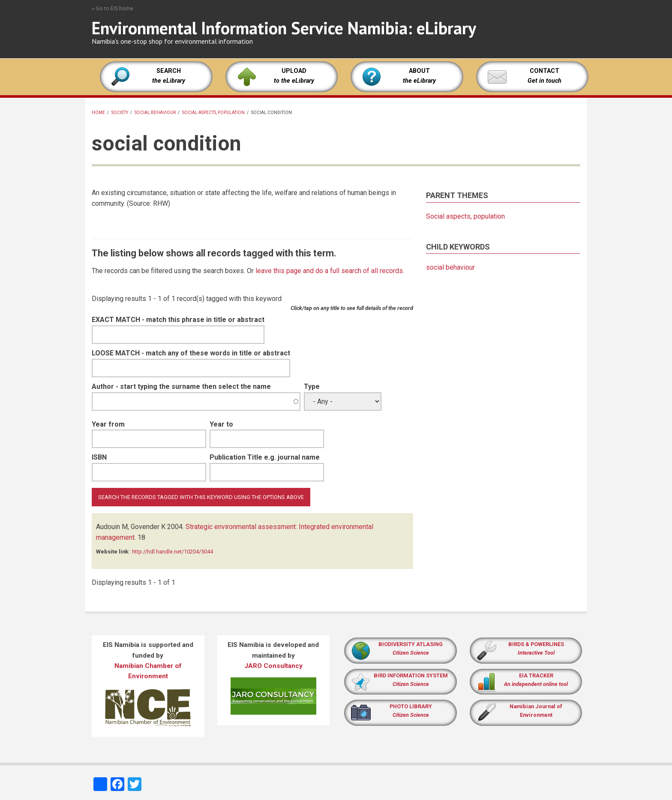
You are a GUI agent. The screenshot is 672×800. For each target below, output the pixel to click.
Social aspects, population (213, 113)
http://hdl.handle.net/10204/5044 (172, 552)
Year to (221, 424)
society (120, 113)
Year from (108, 424)
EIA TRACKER (536, 675)
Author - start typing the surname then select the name (181, 386)
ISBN (99, 457)
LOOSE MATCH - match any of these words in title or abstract (191, 353)
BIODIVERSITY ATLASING (411, 644)
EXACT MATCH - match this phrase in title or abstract (178, 320)
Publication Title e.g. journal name (265, 457)
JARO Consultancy (273, 666)
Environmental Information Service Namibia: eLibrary (284, 28)
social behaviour (155, 113)
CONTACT (544, 71)
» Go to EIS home (112, 8)
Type (312, 386)
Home (98, 113)
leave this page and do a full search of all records (329, 271)
